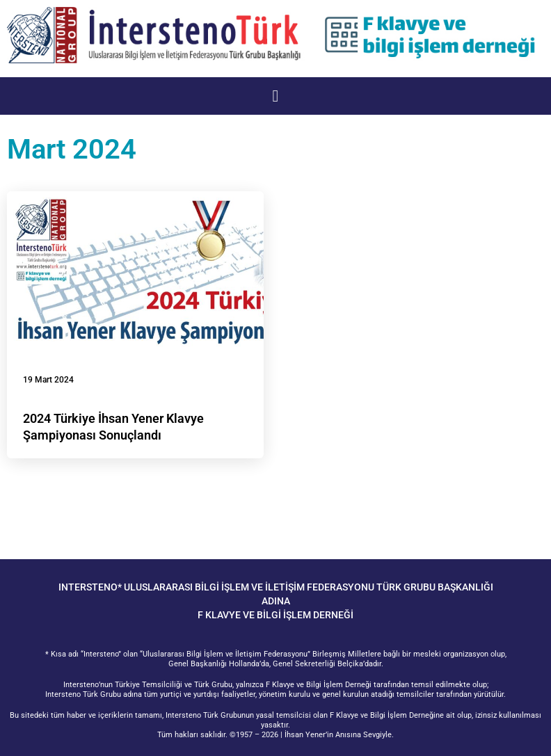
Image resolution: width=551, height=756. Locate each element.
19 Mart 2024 (48, 380)
